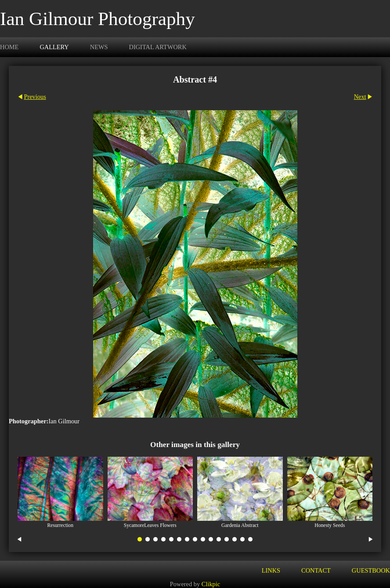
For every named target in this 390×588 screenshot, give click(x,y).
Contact (316, 570)
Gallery (54, 47)
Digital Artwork (158, 47)
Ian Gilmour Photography (97, 19)
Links (271, 570)
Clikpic (211, 584)
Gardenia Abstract (240, 525)
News (99, 47)
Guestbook (371, 570)
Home (9, 47)
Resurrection (60, 525)
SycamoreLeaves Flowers (150, 525)
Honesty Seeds (330, 525)
